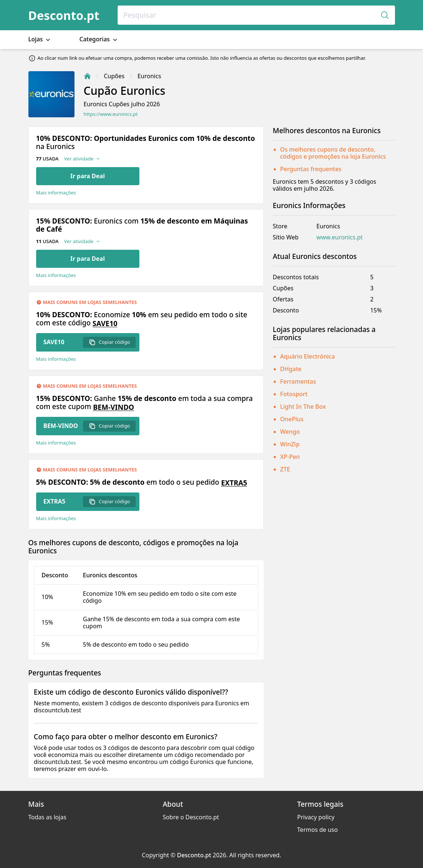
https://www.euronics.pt (111, 114)
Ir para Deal (88, 176)
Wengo (290, 432)
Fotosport (294, 394)
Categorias (99, 39)
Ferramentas (298, 381)
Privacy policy (316, 817)
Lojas (40, 39)
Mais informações (56, 193)
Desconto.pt (64, 15)
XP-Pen (290, 457)
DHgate (291, 369)
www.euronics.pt (340, 237)
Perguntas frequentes (311, 169)
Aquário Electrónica (308, 356)
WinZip (290, 444)
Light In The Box (303, 407)
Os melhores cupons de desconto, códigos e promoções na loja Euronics (333, 153)
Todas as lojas (47, 817)
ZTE (285, 469)
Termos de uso (318, 830)
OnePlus (292, 419)
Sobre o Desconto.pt (191, 817)
